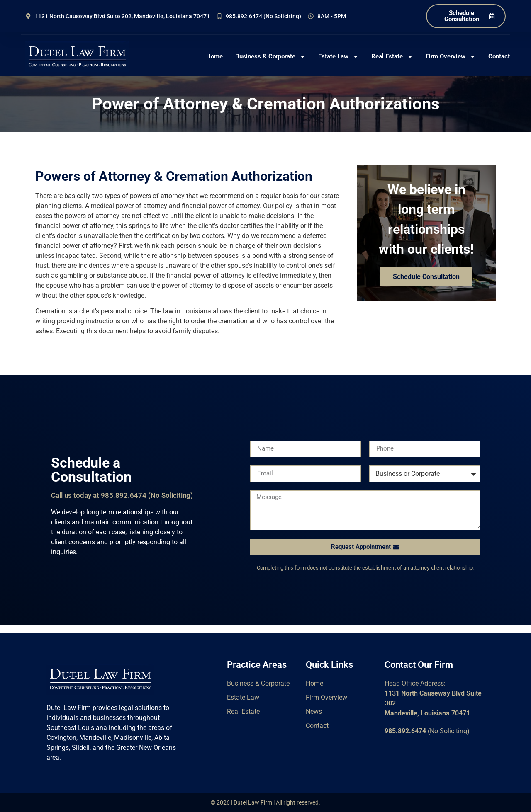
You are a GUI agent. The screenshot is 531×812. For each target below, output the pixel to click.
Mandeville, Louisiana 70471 (427, 713)
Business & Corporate (270, 57)
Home (214, 56)
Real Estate (392, 57)
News (314, 711)
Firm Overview (451, 57)
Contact (499, 56)
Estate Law (339, 57)
